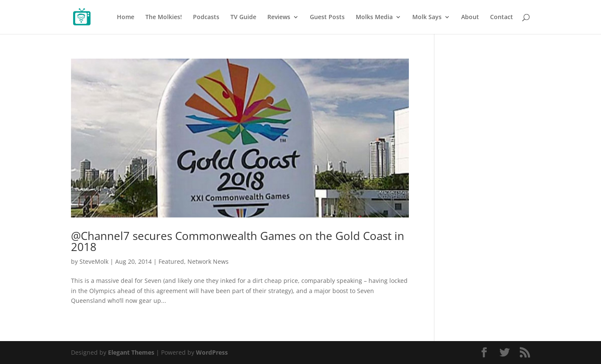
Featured (171, 261)
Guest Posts (327, 17)
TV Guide (243, 17)
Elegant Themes (131, 352)
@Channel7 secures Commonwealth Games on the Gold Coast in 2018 (238, 241)
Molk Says (427, 17)
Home (126, 17)
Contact (502, 17)
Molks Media (374, 17)
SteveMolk (94, 261)
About (470, 17)
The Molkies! (164, 17)
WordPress (212, 352)
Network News (208, 261)
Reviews (279, 17)
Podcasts (206, 17)
